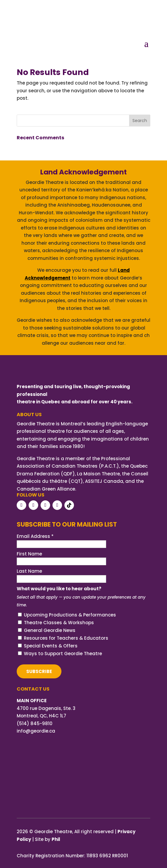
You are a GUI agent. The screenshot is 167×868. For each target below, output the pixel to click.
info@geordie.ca (36, 731)
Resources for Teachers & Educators (66, 638)
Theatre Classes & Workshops (59, 623)
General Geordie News (50, 630)
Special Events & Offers (51, 646)
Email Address (35, 536)
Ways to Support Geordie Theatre (63, 654)
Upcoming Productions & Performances (70, 615)
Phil (56, 839)
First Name (29, 554)
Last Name (29, 571)
